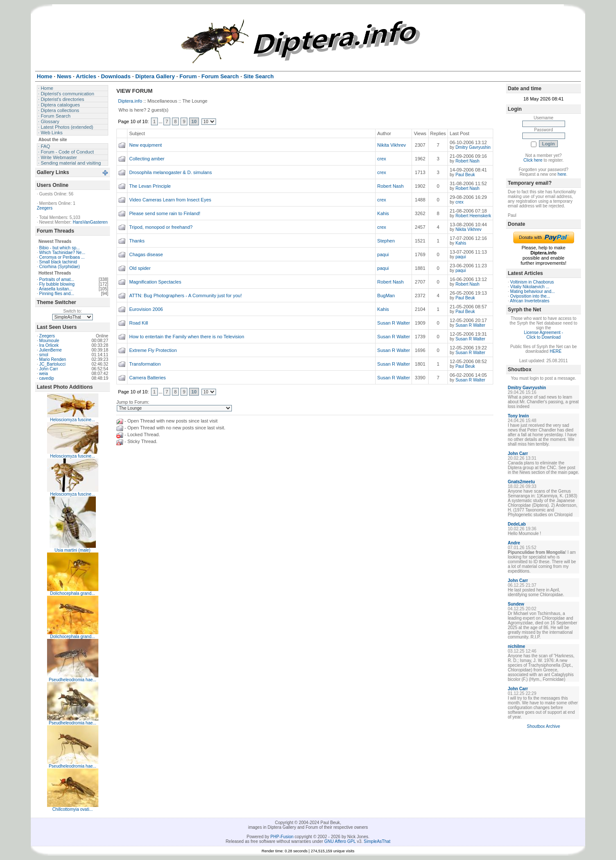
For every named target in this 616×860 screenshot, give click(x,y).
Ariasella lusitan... (56, 289)
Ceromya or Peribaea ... (62, 257)
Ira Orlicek (49, 345)
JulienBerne (51, 350)
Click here (533, 160)
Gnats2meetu (521, 482)
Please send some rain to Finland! (165, 213)
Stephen (386, 241)
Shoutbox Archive (544, 726)
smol (44, 355)
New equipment (145, 145)
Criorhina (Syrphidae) (60, 267)
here (562, 174)
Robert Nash (468, 161)
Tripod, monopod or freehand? (161, 227)
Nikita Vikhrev (392, 145)
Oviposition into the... (530, 296)
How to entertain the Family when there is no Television (187, 337)
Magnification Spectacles (155, 282)
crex (382, 159)
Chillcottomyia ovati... (72, 809)
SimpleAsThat (377, 841)
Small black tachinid (58, 262)
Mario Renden (53, 359)
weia (44, 374)
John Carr (49, 369)
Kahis (383, 213)
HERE (556, 351)
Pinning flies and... (57, 294)
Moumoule (49, 341)
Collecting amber (147, 159)
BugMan (386, 296)
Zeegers (45, 208)
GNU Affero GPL (340, 841)
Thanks (137, 241)
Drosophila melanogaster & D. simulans (170, 172)
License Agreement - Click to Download (544, 335)
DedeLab (517, 524)
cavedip (47, 378)
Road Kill (139, 323)
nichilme (517, 646)
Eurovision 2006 (146, 309)
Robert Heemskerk (473, 216)
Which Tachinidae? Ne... (62, 253)
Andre (514, 543)
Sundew (516, 604)
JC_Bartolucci (53, 364)
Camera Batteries (148, 378)
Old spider (140, 268)
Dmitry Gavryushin (473, 147)
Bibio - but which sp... (60, 248)
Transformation (145, 364)
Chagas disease (146, 254)
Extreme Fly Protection (153, 350)
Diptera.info (130, 101)
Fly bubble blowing (57, 284)
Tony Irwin (518, 416)
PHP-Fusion (282, 837)
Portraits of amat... (57, 279)
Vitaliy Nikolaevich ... (530, 287)
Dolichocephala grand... (73, 593)
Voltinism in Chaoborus (532, 282)
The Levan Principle (150, 186)
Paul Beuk (465, 175)
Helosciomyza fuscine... (73, 420)
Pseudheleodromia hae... (73, 680)
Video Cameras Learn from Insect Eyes (170, 200)
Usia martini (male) (73, 550)
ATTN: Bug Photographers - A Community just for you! (185, 296)
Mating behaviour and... (533, 291)
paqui (383, 254)
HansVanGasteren (90, 222)
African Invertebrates (530, 301)
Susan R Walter (394, 323)
